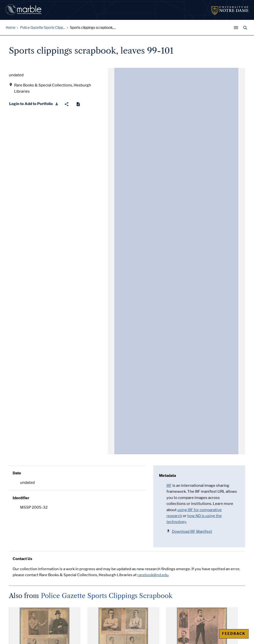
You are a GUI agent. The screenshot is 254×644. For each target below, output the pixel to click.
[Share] (67, 104)
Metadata (167, 476)
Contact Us (22, 559)
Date (17, 473)
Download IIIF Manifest (189, 531)
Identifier (21, 498)
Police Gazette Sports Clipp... (43, 28)
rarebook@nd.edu (153, 575)
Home (11, 28)
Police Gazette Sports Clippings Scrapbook (107, 596)
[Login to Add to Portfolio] (34, 104)
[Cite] (78, 104)
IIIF (169, 486)
